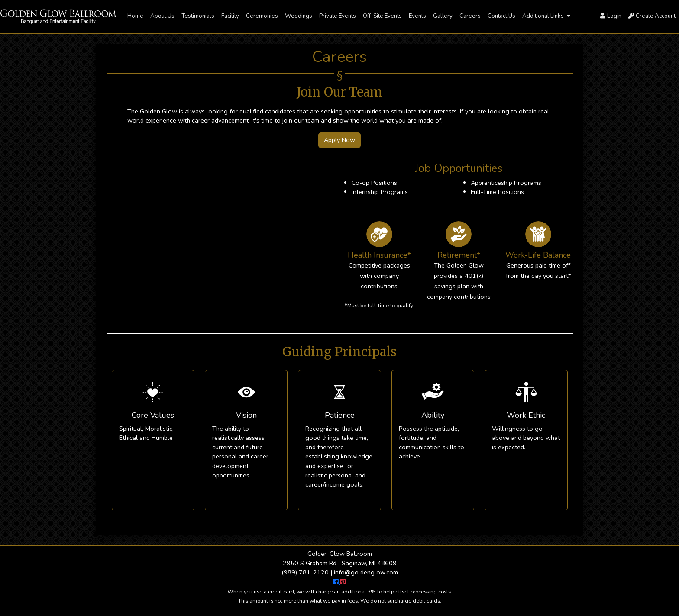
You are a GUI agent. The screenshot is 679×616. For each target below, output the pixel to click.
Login (611, 16)
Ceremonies (262, 16)
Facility (230, 16)
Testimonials (198, 16)
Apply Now (339, 140)
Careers (470, 16)
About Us (162, 16)
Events (417, 16)
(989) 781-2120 (305, 572)
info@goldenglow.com (366, 572)
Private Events (338, 16)
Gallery (443, 16)
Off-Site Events (382, 16)
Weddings (299, 16)
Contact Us (501, 16)
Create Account (652, 16)
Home (135, 16)
